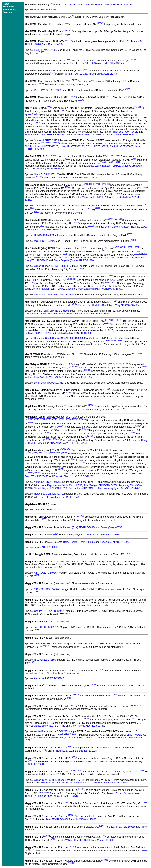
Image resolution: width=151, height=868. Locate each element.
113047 (117, 162)
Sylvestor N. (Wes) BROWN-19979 (52, 295)
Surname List (10, 7)
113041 (100, 23)
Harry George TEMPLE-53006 (79, 542)
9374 (50, 276)
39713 (116, 247)
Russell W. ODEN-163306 (48, 90)
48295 (31, 662)
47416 (70, 449)
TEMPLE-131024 (65, 751)
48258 (52, 363)
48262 (111, 363)
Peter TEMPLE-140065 (58, 819)
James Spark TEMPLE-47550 (50, 726)
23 (73, 16)
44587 (67, 613)
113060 (125, 363)
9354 (62, 734)
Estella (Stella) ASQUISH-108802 (74, 333)
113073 (93, 685)
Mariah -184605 (105, 840)
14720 (40, 453)
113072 (101, 670)
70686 (111, 320)
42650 (119, 219)
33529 (113, 219)
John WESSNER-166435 (87, 783)
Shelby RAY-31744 (68, 178)
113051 (129, 247)
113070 (128, 553)
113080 (66, 802)
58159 (58, 453)
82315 (30, 419)
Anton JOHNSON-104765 (47, 482)
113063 (61, 419)
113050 (91, 226)
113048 (99, 184)
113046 (110, 162)
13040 (31, 114)
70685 (113, 341)
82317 (42, 419)
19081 (36, 630)
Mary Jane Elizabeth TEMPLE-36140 (44, 135)
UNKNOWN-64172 (84, 135)
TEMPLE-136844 (88, 63)
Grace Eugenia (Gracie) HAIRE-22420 (74, 260)
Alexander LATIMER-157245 (49, 678)
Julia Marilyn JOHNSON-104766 (101, 485)
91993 (110, 156)
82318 (48, 419)
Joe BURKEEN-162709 (46, 627)
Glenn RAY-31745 (89, 178)
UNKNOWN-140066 (86, 819)
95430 (103, 162)
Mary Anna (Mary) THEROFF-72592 (69, 443)
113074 (76, 695)
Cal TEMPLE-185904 (99, 305)
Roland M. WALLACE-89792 (102, 738)
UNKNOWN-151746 (107, 74)
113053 (144, 254)
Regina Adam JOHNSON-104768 (65, 485)
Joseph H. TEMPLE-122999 (100, 761)
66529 (56, 534)
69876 (72, 757)
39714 (122, 247)
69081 (36, 575)
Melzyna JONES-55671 (83, 377)
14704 (64, 449)
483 (106, 320)
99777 (71, 846)
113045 (116, 156)
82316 (36, 419)
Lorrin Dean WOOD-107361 (49, 383)
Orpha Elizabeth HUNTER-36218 (93, 144)
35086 (46, 792)
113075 (72, 705)
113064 (68, 419)
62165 (75, 80)
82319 (54, 419)
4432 (70, 747)
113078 (72, 771)
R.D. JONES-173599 (45, 660)
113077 (75, 734)
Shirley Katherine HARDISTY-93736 (113, 5)
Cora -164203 (55, 44)
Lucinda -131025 (88, 751)
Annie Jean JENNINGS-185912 (57, 314)
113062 (91, 405)
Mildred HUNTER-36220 (45, 146)
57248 (46, 685)
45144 (102, 826)
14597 (122, 409)
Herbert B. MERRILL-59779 (48, 494)
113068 (37, 473)
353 (51, 4)
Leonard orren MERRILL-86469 (64, 497)
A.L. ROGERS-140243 (46, 573)
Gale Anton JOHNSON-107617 (85, 488)
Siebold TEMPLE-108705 (38, 333)
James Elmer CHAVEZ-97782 (50, 206)
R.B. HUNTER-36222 (97, 146)
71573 (68, 41)
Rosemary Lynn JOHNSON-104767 (121, 488)
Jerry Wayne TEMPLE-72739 (84, 535)
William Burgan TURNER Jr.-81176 (52, 266)
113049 (106, 184)
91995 (134, 159)
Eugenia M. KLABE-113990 (115, 542)
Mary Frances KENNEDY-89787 (87, 726)
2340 (30, 453)
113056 (118, 320)
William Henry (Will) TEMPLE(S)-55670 (45, 377)
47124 (114, 301)
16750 (47, 156)
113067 (56, 439)
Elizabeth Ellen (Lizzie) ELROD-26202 (73, 476)
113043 (71, 97)
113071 (46, 646)
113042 (68, 31)
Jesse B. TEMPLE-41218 (76, 5)
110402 (92, 184)
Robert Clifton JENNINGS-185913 (93, 314)
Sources (7, 12)
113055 (113, 282)
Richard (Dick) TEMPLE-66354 (79, 527)
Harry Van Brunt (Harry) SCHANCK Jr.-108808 (58, 338)
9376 (67, 279)
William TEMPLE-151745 (78, 74)
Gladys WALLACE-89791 (72, 738)
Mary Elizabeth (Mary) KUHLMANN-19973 (100, 289)
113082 (46, 836)
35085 (81, 789)
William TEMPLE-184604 (79, 840)
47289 (36, 592)
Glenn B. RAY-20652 (45, 174)
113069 (81, 516)
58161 (64, 453)
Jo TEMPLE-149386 (125, 827)
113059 (118, 363)
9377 (111, 276)
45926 (50, 143)
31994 (46, 453)
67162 (39, 177)
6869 (108, 219)
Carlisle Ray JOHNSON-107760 (51, 488)
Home (6, 4)
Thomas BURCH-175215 (47, 510)
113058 (80, 353)
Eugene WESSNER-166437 (116, 783)
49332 (46, 715)
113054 (73, 279)
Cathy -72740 (111, 535)
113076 (105, 715)
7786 (35, 453)
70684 (107, 341)
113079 (79, 771)
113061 (107, 389)
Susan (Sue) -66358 (111, 527)
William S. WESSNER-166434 (50, 780)
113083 (105, 860)
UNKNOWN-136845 (113, 63)
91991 (53, 156)
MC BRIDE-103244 (44, 241)
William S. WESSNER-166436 (57, 783)
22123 (86, 184)
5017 (87, 70)
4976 (104, 836)
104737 (134, 719)
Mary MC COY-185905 (127, 305)
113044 (138, 107)
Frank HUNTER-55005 (121, 146)
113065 (75, 419)
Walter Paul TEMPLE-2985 (96, 197)
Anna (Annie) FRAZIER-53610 (63, 796)
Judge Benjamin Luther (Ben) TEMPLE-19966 (49, 289)
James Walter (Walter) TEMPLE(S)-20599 (109, 166)
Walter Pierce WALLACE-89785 (51, 731)
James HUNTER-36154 (46, 140)
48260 (105, 363)
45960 (50, 107)
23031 (37, 114)
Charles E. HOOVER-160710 (49, 611)
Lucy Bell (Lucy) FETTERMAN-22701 (49, 230)
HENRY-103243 (42, 235)
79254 (68, 60)
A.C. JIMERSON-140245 (47, 589)
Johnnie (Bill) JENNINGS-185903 (51, 311)
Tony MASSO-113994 (45, 547)
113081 (71, 815)
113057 (70, 327)
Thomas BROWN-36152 (126, 132)
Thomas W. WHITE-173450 (48, 644)
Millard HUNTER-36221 (72, 146)
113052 (136, 247)
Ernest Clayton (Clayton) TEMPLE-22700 (126, 227)
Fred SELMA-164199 (45, 50)
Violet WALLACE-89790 (45, 738)
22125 (87, 209)
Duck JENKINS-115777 (46, 10)
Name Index (9, 9)
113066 (82, 419)
